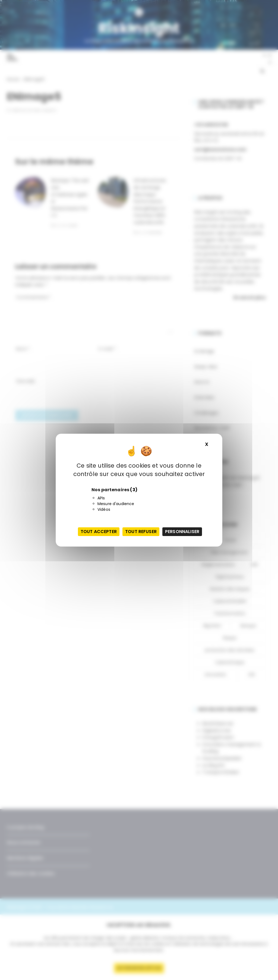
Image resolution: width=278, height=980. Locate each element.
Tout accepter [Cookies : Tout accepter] (99, 532)
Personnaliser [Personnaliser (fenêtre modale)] (182, 532)
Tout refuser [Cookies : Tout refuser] (141, 532)
